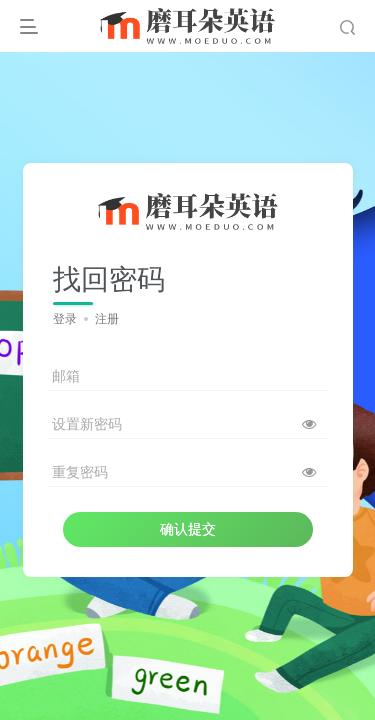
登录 (65, 319)
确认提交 (188, 529)
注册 (107, 319)
